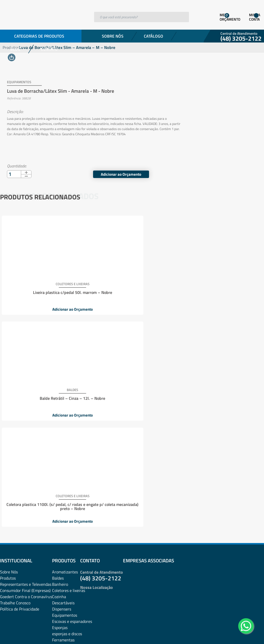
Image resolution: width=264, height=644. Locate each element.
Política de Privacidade (20, 390)
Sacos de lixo (63, 557)
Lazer (57, 440)
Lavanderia (62, 434)
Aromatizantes (65, 353)
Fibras (57, 427)
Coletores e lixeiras (69, 372)
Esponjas (60, 409)
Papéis (58, 495)
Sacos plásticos (65, 563)
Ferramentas (63, 421)
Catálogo (154, 36)
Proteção (60, 526)
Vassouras (61, 576)
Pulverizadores (65, 532)
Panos (57, 489)
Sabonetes (61, 551)
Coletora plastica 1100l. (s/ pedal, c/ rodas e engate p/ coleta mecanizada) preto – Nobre (218, 289)
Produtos (8, 359)
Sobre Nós (113, 36)
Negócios (60, 477)
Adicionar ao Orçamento (221, 169)
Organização (63, 483)
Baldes (58, 359)
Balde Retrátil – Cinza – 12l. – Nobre (131, 285)
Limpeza (59, 446)
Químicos (60, 539)
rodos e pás (62, 545)
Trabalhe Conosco (15, 384)
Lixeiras (59, 452)
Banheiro (60, 366)
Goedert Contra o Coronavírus (26, 378)
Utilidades (61, 570)
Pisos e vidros (64, 514)
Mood (57, 464)
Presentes (61, 520)
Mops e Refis (63, 471)
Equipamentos (65, 396)
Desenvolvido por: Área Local (240, 633)
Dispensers (62, 390)
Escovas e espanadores (72, 403)
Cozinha (59, 378)
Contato (49, 49)
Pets (56, 508)
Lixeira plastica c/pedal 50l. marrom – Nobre (43, 287)
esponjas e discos (67, 415)
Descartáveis (63, 384)
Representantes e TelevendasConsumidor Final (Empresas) (26, 369)
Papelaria (60, 502)
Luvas (57, 458)
